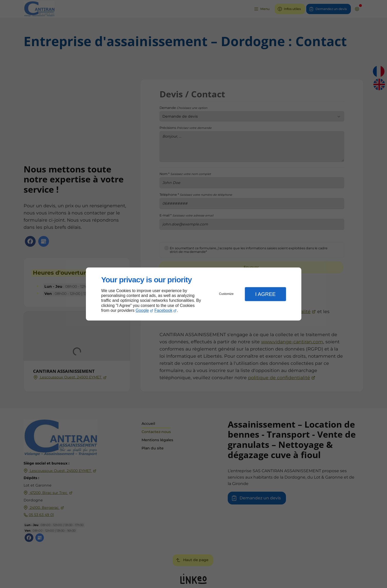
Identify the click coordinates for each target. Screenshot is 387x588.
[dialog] (194, 294)
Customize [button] (226, 294)
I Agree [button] (265, 294)
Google (142, 310)
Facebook (163, 310)
